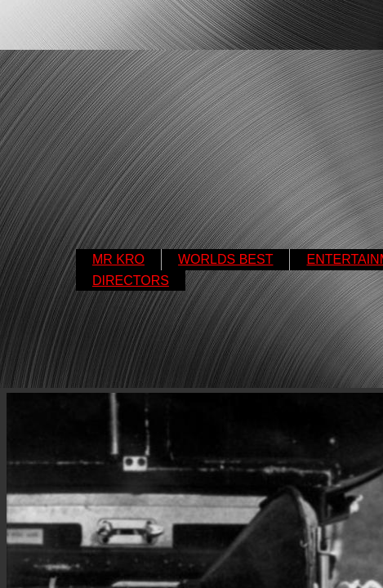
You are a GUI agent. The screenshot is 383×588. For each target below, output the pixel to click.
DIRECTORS (131, 281)
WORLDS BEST (225, 259)
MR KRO (118, 259)
